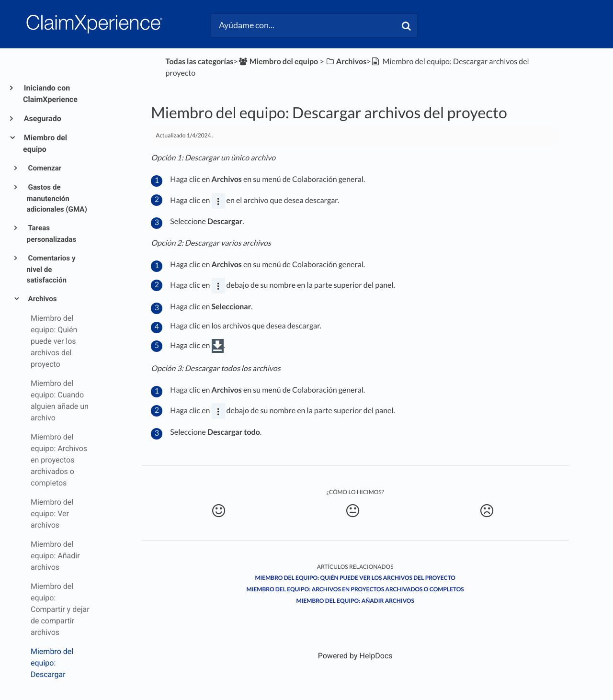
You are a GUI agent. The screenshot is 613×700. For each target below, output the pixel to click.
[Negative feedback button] (487, 511)
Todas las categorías (200, 62)
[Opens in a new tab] (355, 656)
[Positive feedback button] (218, 511)
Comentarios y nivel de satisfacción (51, 269)
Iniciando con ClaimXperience (50, 94)
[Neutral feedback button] (353, 511)
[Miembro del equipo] (278, 62)
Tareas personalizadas (52, 234)
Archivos (42, 299)
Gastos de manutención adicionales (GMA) (57, 198)
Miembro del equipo (45, 143)
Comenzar (44, 168)
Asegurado (42, 119)
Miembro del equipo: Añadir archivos (355, 601)
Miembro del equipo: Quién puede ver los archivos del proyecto (355, 578)
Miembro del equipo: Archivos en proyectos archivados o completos (355, 589)
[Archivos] (346, 62)
